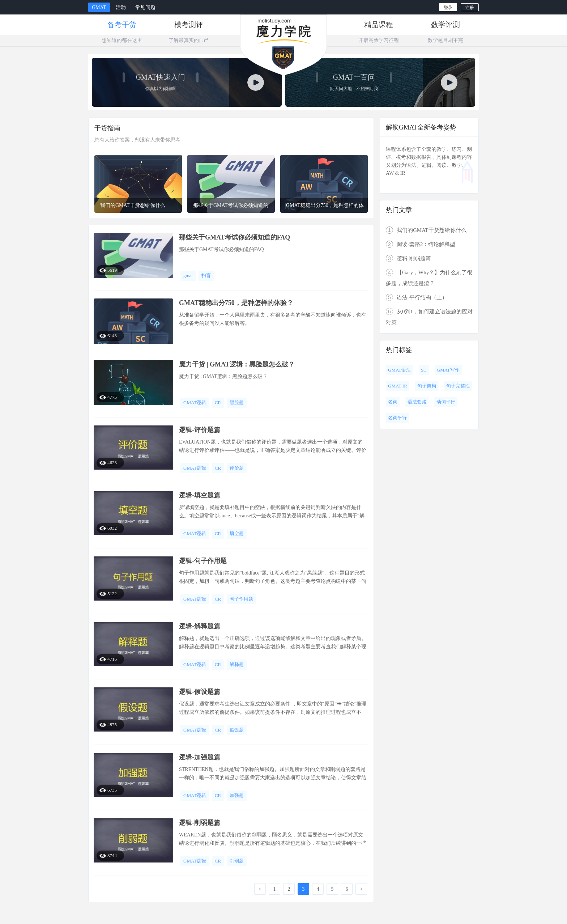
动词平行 (446, 402)
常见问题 (145, 7)
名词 (393, 402)
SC (424, 370)
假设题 (237, 730)
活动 (121, 7)
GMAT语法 (399, 370)
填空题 (237, 533)
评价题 (237, 468)
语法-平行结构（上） (417, 297)
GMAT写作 (448, 370)
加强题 (237, 795)
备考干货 (122, 25)
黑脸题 (237, 402)
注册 (470, 8)
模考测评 (189, 25)
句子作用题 (241, 599)
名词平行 (397, 418)
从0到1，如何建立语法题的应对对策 (429, 317)
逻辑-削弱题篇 (408, 258)
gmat (188, 275)
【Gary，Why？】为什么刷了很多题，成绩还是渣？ (429, 277)
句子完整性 (458, 386)
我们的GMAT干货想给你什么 (426, 230)
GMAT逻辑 (195, 402)
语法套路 (417, 402)
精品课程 (379, 25)
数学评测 (445, 25)
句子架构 (427, 386)
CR (218, 402)
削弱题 (237, 861)
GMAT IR (398, 386)
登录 (448, 8)
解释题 (237, 664)
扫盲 (206, 275)
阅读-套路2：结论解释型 (421, 244)
